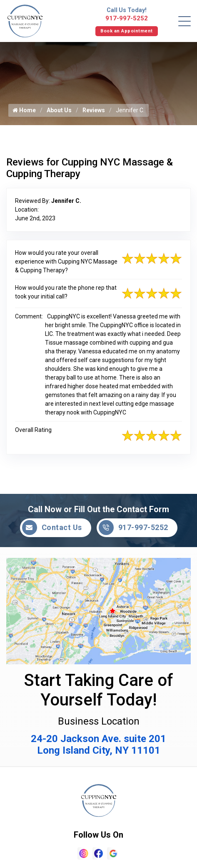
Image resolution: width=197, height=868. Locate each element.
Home (24, 110)
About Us (59, 110)
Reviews (94, 110)
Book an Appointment (127, 31)
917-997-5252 (127, 18)
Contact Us (52, 528)
